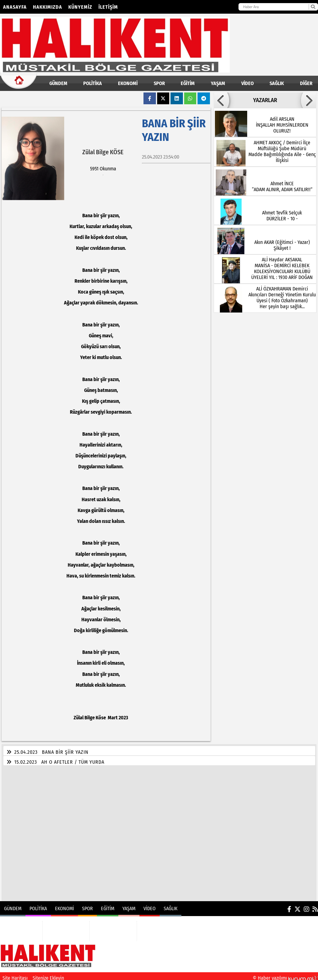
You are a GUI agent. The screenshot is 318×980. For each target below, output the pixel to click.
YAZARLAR (265, 100)
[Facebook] (289, 906)
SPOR (159, 83)
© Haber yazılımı (285, 974)
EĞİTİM (188, 83)
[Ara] (313, 7)
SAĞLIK (277, 83)
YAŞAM (218, 83)
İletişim (108, 7)
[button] (221, 100)
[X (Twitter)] (298, 906)
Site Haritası (15, 974)
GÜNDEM (58, 83)
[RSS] (315, 906)
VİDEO (248, 83)
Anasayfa (15, 7)
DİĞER (306, 83)
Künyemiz (80, 7)
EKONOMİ (128, 83)
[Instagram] (307, 906)
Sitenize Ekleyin (48, 974)
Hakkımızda (48, 7)
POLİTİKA (93, 83)
